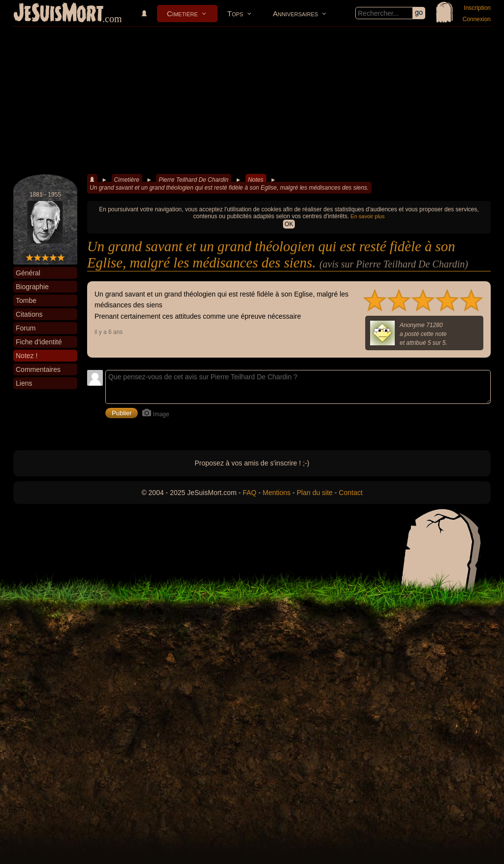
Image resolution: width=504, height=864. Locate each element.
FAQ (250, 493)
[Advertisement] (252, 100)
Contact (350, 493)
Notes (256, 180)
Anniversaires (295, 14)
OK (289, 224)
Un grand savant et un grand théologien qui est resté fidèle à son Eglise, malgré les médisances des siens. (229, 188)
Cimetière (182, 14)
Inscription (477, 8)
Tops (235, 14)
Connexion (477, 19)
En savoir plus (367, 216)
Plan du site (315, 493)
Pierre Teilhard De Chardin (193, 180)
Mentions (276, 493)
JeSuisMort (59, 14)
